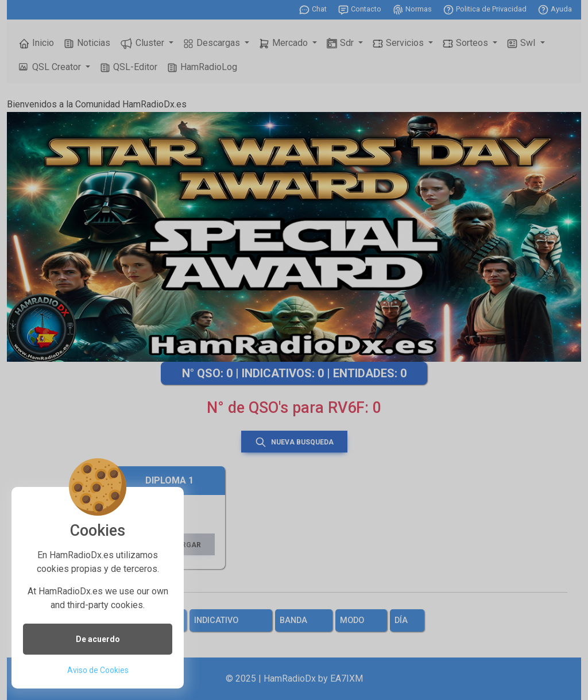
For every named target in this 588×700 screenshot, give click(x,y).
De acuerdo (98, 639)
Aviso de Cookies (98, 670)
